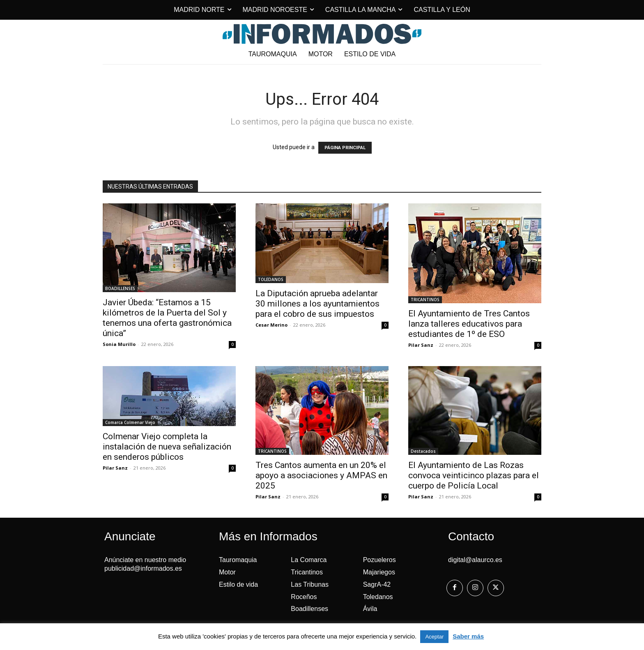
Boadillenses (309, 609)
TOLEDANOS (271, 279)
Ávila (370, 609)
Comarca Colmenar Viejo (130, 422)
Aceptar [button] (434, 637)
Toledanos (378, 597)
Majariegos (379, 572)
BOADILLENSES (120, 288)
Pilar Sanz (421, 345)
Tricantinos (307, 572)
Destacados (423, 451)
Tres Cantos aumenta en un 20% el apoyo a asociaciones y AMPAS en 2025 (321, 475)
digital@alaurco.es (475, 560)
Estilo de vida (238, 584)
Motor (227, 572)
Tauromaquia (238, 560)
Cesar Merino (271, 325)
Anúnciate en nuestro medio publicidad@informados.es (145, 564)
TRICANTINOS (425, 300)
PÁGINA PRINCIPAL (345, 148)
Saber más (468, 636)
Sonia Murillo (119, 344)
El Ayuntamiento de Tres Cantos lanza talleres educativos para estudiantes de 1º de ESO (469, 324)
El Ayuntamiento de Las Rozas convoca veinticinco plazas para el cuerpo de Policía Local (474, 475)
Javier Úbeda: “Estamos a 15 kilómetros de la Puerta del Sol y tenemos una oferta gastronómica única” (167, 318)
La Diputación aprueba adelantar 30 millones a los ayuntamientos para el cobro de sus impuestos (317, 304)
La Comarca (309, 560)
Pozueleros (379, 560)
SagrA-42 (377, 584)
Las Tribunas (310, 584)
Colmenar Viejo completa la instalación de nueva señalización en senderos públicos (167, 447)
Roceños (304, 597)
